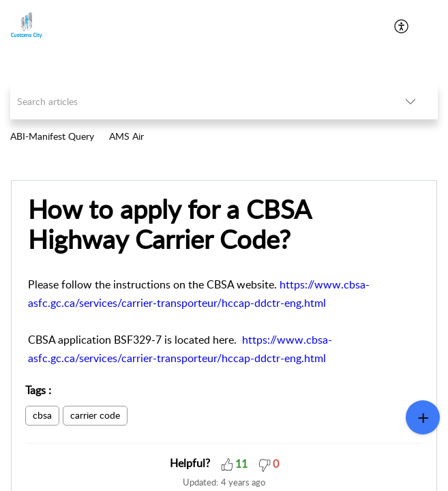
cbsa (42, 415)
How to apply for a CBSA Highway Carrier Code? (169, 224)
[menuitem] (402, 26)
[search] (197, 101)
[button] (227, 463)
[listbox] (410, 101)
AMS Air (126, 136)
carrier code (95, 415)
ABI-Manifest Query (52, 136)
